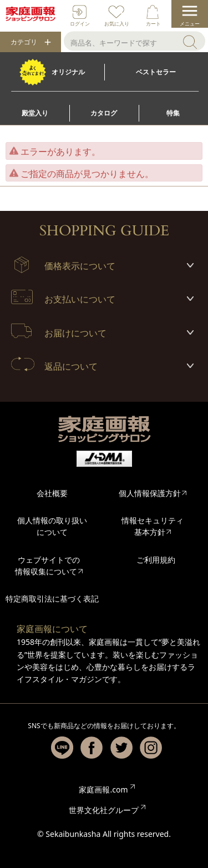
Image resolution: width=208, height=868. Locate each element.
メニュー (190, 24)
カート (153, 24)
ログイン (80, 24)
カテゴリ (24, 42)
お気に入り (117, 24)
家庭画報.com (103, 789)
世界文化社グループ (104, 810)
